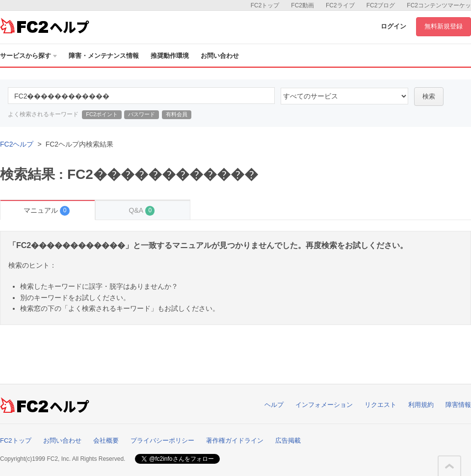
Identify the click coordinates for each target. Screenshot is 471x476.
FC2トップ (265, 5)
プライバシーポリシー (162, 440)
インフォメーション (324, 405)
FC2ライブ (340, 5)
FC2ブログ (381, 5)
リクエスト (380, 405)
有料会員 (177, 114)
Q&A (142, 211)
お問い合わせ (220, 56)
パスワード (142, 114)
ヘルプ (274, 405)
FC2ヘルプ (17, 144)
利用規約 (421, 405)
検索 (429, 96)
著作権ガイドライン (235, 440)
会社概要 (106, 440)
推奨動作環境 (170, 56)
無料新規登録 (444, 26)
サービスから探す (28, 56)
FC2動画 (302, 5)
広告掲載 (288, 440)
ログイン (393, 26)
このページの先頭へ (449, 466)
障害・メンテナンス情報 (104, 56)
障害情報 (458, 405)
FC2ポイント (102, 114)
